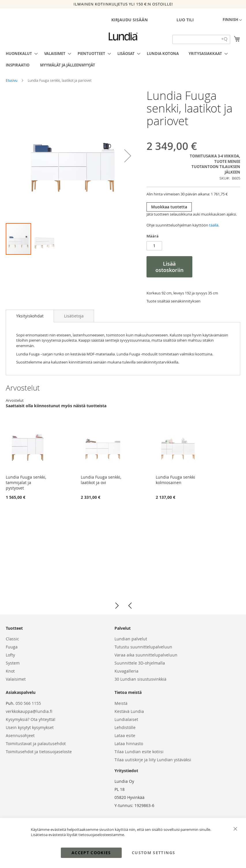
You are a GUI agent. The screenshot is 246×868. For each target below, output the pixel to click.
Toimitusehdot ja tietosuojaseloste (39, 752)
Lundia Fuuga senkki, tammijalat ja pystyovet (26, 482)
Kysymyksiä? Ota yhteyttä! (31, 719)
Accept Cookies (91, 853)
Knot (10, 671)
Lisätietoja (74, 316)
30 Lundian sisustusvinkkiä (140, 679)
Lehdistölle (125, 727)
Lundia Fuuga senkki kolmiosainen (175, 480)
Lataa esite (125, 735)
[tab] (30, 316)
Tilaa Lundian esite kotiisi (139, 752)
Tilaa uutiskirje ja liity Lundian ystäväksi (153, 760)
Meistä (121, 703)
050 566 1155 (28, 703)
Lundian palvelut (131, 639)
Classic (12, 639)
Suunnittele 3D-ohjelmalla (140, 663)
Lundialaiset (126, 719)
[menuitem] (20, 54)
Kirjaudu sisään (129, 20)
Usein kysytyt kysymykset (30, 727)
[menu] (123, 59)
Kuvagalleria (126, 671)
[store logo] (123, 37)
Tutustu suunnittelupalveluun (143, 647)
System (13, 663)
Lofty (10, 655)
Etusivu (12, 80)
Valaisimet (16, 679)
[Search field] (201, 39)
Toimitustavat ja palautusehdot (36, 744)
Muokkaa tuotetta (169, 207)
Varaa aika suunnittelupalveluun (146, 655)
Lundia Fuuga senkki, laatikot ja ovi (101, 480)
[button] (232, 20)
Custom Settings (153, 853)
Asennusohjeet (20, 735)
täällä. (214, 225)
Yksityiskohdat (30, 316)
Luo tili (185, 20)
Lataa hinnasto (129, 744)
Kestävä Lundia (129, 711)
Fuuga (12, 647)
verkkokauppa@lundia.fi (29, 711)
